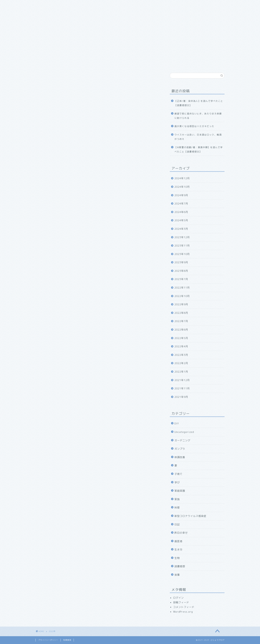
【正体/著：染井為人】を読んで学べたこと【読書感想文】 (199, 103)
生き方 (178, 550)
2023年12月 (182, 237)
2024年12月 (182, 178)
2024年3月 (181, 229)
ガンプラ (180, 449)
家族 (94, 4)
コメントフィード (184, 607)
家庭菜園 (180, 491)
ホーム (43, 4)
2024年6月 (181, 212)
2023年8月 (181, 271)
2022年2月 (181, 363)
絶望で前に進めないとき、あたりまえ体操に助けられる (198, 116)
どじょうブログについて (69, 4)
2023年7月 (181, 279)
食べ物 (108, 4)
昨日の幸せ (181, 533)
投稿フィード (181, 602)
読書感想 (180, 566)
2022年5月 (181, 338)
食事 (177, 575)
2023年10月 (182, 254)
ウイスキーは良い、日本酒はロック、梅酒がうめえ (198, 137)
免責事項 (67, 640)
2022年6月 (181, 330)
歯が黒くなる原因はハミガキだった (194, 126)
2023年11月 (182, 246)
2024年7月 (181, 204)
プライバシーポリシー (48, 640)
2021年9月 (181, 397)
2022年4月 (181, 346)
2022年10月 (182, 296)
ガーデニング (182, 440)
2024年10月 (182, 187)
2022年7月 (181, 321)
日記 (177, 524)
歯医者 (178, 541)
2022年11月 (182, 288)
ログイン (178, 598)
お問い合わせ (146, 4)
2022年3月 (181, 355)
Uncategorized (184, 432)
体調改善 (180, 457)
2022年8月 (181, 313)
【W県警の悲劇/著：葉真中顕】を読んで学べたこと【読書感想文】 (199, 149)
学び (177, 482)
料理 (177, 508)
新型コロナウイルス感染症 (190, 516)
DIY (177, 423)
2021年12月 (182, 380)
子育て (178, 474)
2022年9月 (181, 304)
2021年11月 (182, 388)
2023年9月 (181, 262)
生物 (177, 558)
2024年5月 (181, 220)
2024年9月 (181, 195)
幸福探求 (125, 4)
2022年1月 (181, 372)
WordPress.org (183, 612)
